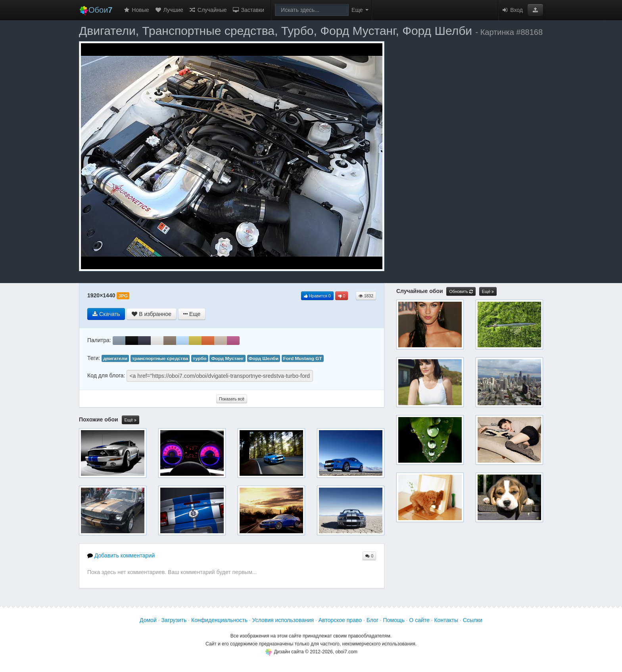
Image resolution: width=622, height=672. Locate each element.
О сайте (419, 620)
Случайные (208, 10)
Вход (512, 10)
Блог (372, 620)
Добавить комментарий (121, 555)
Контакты (446, 620)
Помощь (394, 620)
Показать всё (232, 399)
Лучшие (169, 10)
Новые (136, 10)
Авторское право (340, 620)
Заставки (249, 10)
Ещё (131, 420)
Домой (148, 620)
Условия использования (283, 620)
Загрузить (174, 620)
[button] (535, 10)
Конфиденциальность (219, 620)
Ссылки (473, 620)
